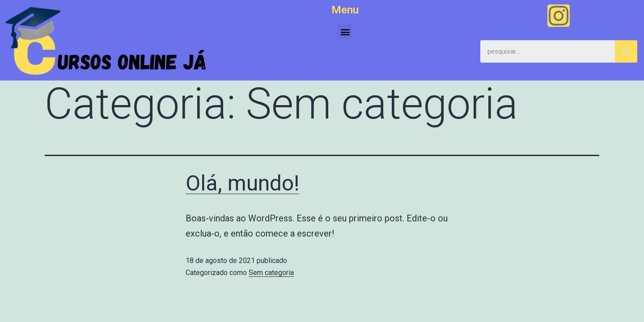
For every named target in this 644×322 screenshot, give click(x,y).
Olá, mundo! (242, 183)
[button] (345, 32)
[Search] (626, 51)
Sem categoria (271, 273)
